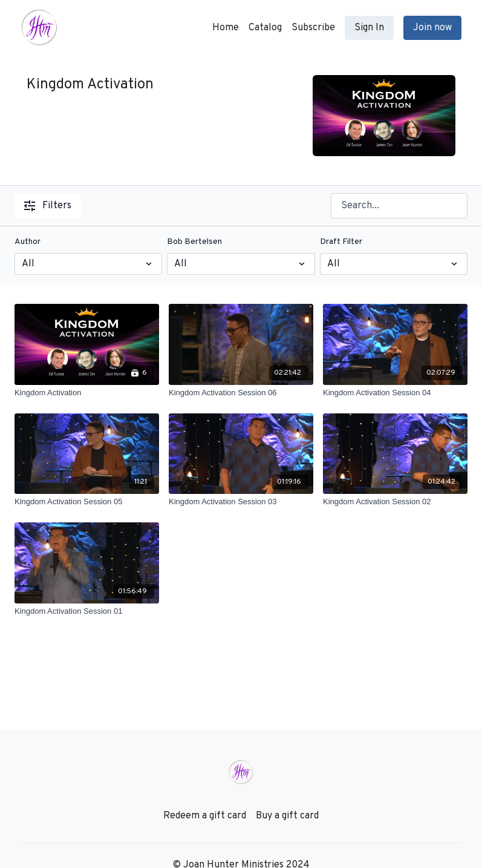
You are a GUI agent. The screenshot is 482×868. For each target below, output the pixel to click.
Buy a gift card (287, 816)
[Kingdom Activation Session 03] (241, 502)
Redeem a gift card (205, 816)
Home (226, 28)
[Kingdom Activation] (87, 393)
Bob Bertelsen (194, 242)
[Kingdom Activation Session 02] (395, 502)
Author (28, 242)
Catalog (265, 28)
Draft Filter (341, 242)
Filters (48, 206)
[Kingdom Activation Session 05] (87, 502)
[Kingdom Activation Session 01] (87, 611)
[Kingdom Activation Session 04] (395, 393)
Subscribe (313, 28)
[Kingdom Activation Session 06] (241, 393)
